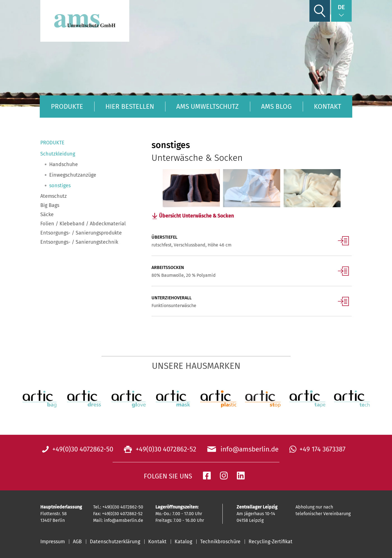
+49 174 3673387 (322, 450)
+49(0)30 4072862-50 (83, 450)
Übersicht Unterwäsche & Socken (197, 216)
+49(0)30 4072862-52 (165, 450)
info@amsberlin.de (248, 450)
